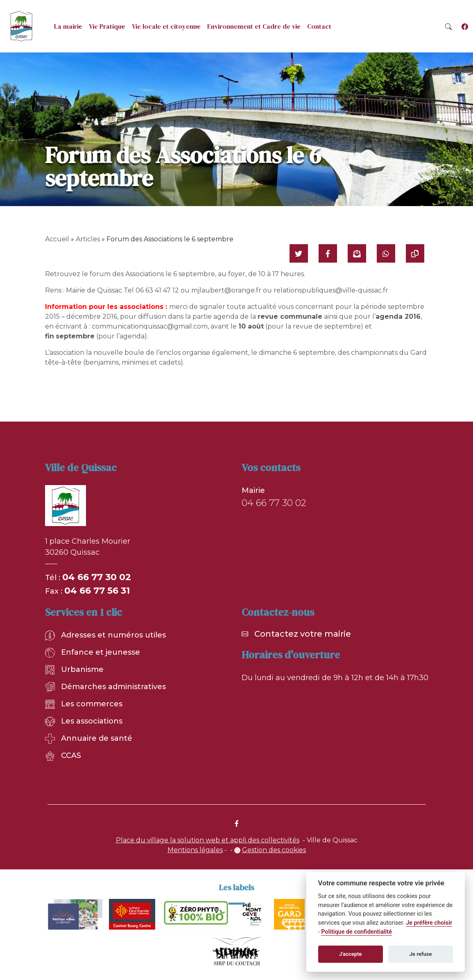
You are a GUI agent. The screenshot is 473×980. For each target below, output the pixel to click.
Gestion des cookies (274, 850)
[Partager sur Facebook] (328, 253)
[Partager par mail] (357, 253)
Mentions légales (195, 850)
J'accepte (351, 954)
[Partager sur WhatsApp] (386, 253)
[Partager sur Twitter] (299, 253)
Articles (88, 239)
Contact (319, 26)
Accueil (57, 239)
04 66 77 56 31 (97, 591)
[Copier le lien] (415, 253)
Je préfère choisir (429, 923)
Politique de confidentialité (356, 932)
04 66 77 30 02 (97, 577)
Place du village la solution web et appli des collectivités (208, 840)
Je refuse (421, 954)
